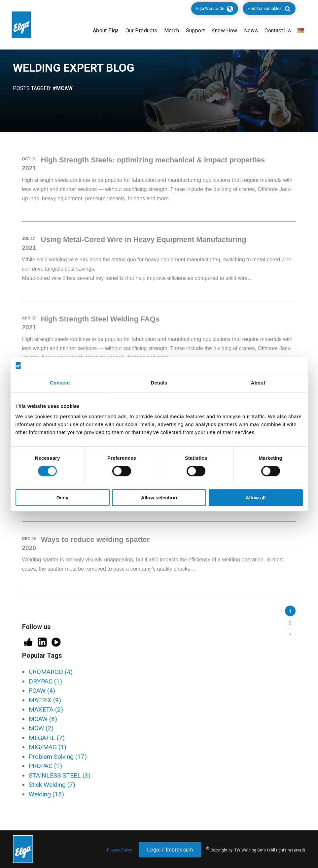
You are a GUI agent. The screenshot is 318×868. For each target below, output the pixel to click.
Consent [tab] (60, 383)
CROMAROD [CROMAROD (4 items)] (51, 672)
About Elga (106, 31)
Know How (224, 31)
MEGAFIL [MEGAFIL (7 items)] (47, 738)
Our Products (141, 31)
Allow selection (159, 498)
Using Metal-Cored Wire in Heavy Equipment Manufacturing (144, 239)
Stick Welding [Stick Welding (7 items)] (52, 785)
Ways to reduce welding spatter (95, 539)
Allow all (256, 498)
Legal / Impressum (170, 850)
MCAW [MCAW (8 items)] (43, 719)
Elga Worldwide (210, 9)
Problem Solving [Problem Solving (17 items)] (58, 757)
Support (195, 31)
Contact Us (278, 31)
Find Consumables (265, 9)
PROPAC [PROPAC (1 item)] (45, 766)
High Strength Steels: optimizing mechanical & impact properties (153, 160)
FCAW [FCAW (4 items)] (42, 691)
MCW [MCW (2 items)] (41, 728)
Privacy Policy (120, 850)
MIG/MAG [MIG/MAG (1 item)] (48, 747)
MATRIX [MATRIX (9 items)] (45, 700)
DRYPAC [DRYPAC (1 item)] (45, 681)
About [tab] (258, 383)
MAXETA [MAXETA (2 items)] (46, 709)
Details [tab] (159, 383)
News (251, 31)
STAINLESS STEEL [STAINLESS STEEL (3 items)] (60, 775)
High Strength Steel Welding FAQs (100, 319)
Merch (172, 31)
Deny (63, 498)
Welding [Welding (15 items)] (46, 794)
